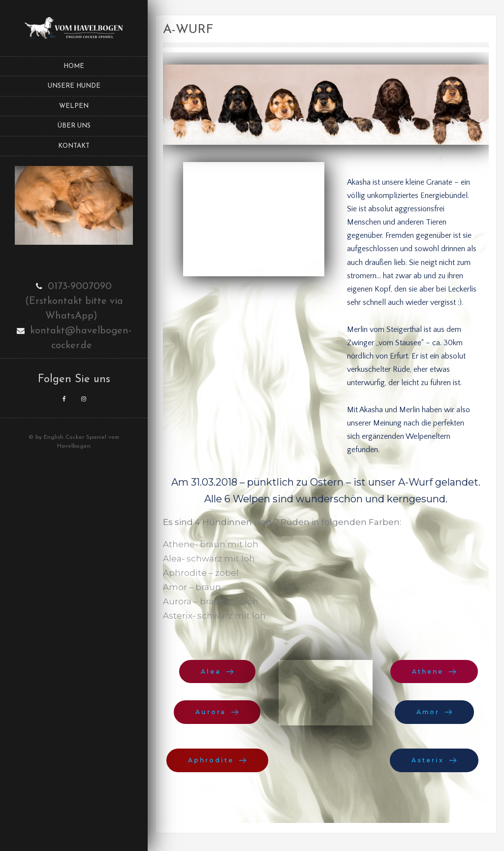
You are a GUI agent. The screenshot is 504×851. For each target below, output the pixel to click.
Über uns (74, 126)
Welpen (74, 106)
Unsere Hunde (74, 86)
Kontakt (74, 146)
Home (74, 66)
